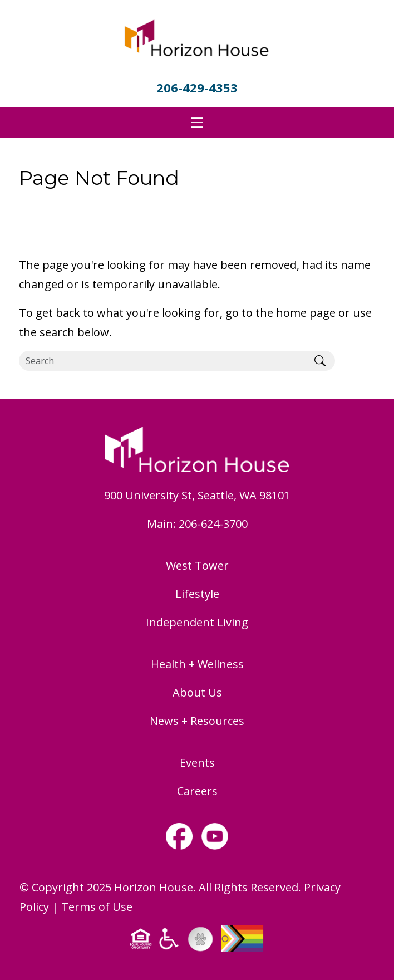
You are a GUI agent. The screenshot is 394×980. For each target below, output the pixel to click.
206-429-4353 (197, 87)
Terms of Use (97, 907)
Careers (197, 791)
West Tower (197, 565)
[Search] (162, 361)
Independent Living (197, 622)
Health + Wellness (197, 664)
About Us (197, 692)
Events (197, 763)
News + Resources (197, 721)
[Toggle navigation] (197, 122)
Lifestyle (197, 594)
